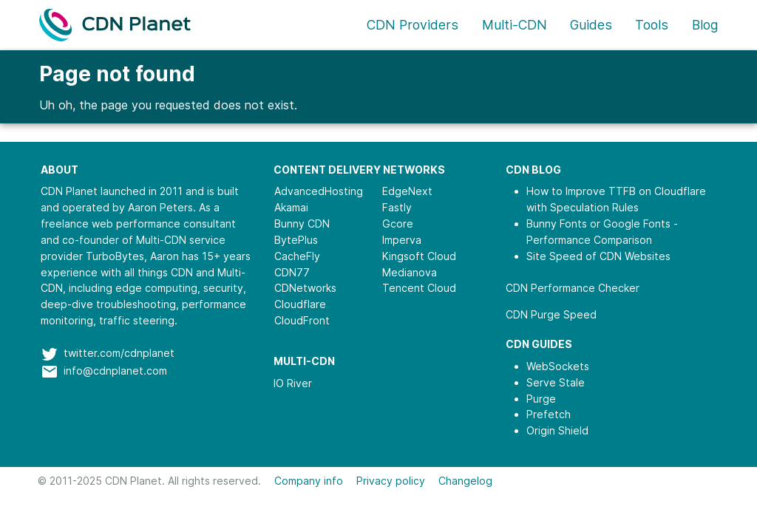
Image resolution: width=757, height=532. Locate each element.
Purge (541, 399)
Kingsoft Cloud (419, 256)
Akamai (291, 207)
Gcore (398, 224)
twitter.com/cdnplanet (119, 353)
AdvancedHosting (319, 191)
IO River (293, 383)
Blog (705, 25)
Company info (309, 481)
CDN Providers (413, 25)
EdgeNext (407, 191)
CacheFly (297, 256)
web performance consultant (164, 224)
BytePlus (296, 240)
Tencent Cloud (419, 288)
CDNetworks (305, 288)
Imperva (402, 240)
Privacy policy (391, 481)
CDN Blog (533, 170)
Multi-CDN (515, 25)
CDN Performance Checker (573, 288)
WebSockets (558, 366)
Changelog (465, 481)
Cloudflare (300, 304)
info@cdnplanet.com (115, 371)
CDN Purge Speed (551, 314)
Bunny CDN (302, 224)
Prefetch (549, 414)
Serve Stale (556, 382)
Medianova (410, 272)
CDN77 (292, 272)
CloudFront (302, 320)
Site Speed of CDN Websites (598, 256)
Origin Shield (557, 430)
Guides (591, 25)
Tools (652, 25)
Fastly (397, 207)
